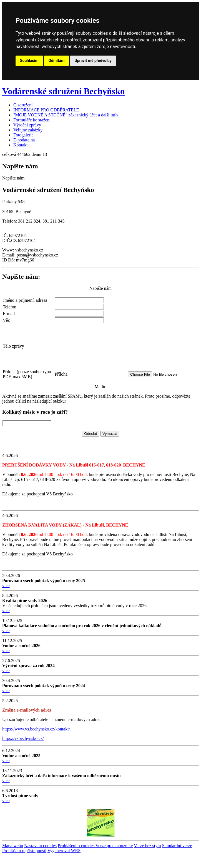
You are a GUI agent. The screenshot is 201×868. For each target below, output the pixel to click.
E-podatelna (24, 140)
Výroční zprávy (27, 125)
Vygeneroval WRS (64, 863)
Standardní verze (177, 858)
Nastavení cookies (40, 858)
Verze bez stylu (147, 858)
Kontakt (21, 145)
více (6, 598)
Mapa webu (13, 858)
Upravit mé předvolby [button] (93, 61)
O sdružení (23, 105)
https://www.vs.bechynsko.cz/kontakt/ (36, 741)
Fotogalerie (23, 135)
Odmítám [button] (57, 61)
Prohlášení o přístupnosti (24, 863)
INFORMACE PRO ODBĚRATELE (46, 110)
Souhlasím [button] (29, 61)
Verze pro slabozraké (114, 858)
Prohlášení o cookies (77, 858)
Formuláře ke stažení (32, 120)
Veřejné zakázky (28, 130)
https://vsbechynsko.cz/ (23, 751)
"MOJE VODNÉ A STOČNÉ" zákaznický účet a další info (66, 115)
